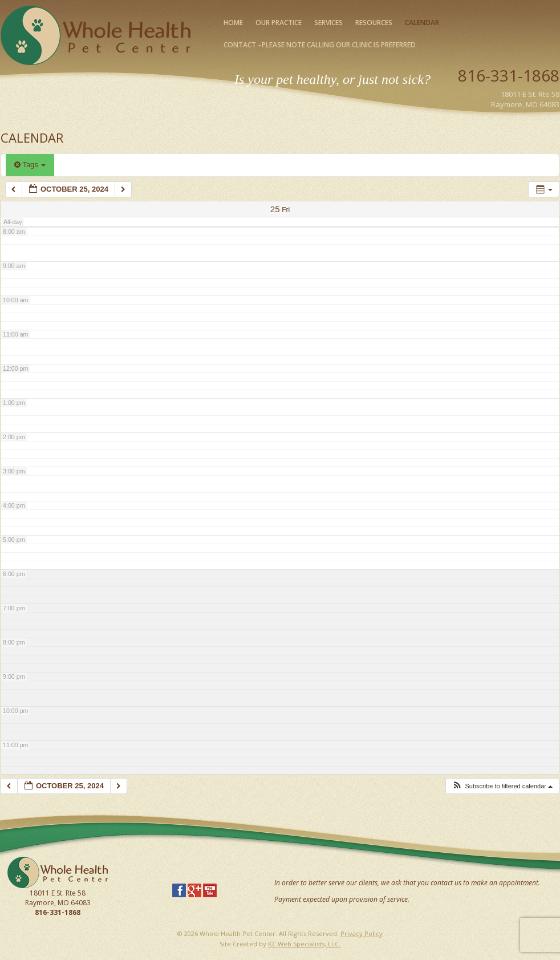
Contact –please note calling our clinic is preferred (320, 45)
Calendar (422, 23)
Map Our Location (529, 118)
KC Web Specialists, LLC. (304, 944)
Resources (374, 23)
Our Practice (279, 23)
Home (233, 23)
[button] (502, 786)
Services (328, 23)
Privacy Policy (362, 933)
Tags (30, 165)
